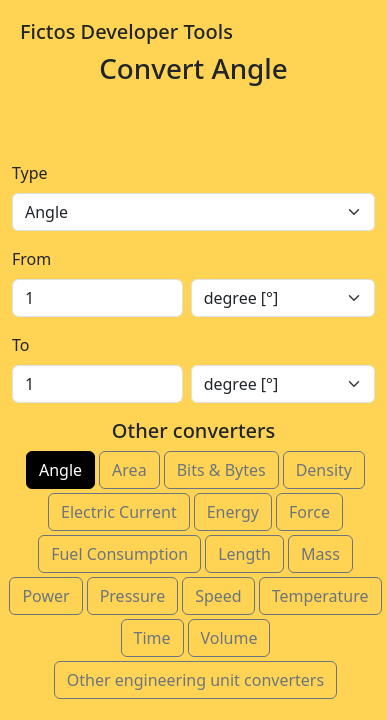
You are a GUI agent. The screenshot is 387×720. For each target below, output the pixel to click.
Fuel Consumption (119, 554)
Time (152, 638)
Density (324, 470)
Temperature (320, 596)
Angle (60, 470)
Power (45, 596)
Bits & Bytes (221, 470)
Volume (229, 638)
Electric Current (119, 512)
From (31, 259)
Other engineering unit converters (195, 680)
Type (30, 173)
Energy (233, 512)
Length (244, 554)
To (20, 345)
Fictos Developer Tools (126, 31)
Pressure (133, 596)
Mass (320, 554)
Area (129, 470)
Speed (218, 596)
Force (309, 512)
